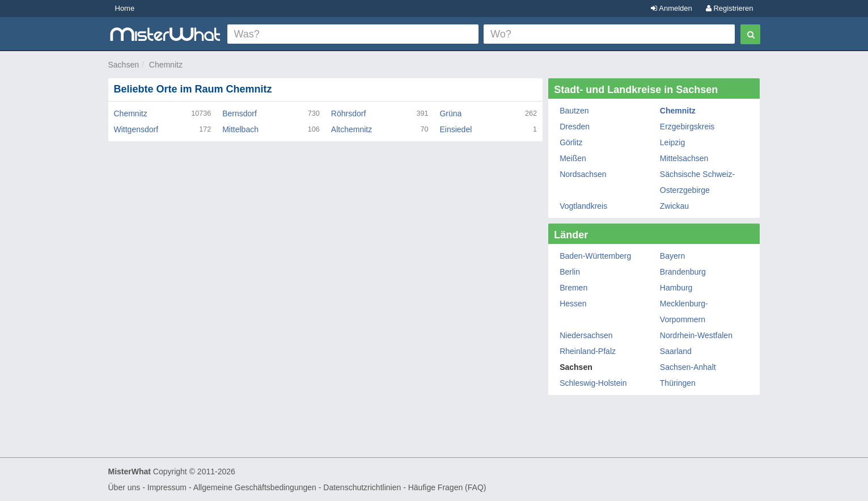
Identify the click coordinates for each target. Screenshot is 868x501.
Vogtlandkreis (583, 206)
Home (125, 8)
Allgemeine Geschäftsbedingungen (255, 487)
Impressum (167, 487)
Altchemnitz (352, 129)
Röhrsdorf (348, 113)
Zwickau (674, 206)
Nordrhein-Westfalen (696, 335)
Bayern (672, 256)
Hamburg (676, 288)
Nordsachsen (583, 174)
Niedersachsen (586, 335)
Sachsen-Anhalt (688, 367)
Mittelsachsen (684, 158)
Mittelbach (240, 129)
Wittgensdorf (136, 129)
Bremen (573, 288)
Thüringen (678, 383)
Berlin (570, 272)
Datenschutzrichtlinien (362, 487)
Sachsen (124, 65)
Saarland (676, 351)
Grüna (450, 113)
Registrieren (730, 8)
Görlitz (571, 142)
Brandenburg (683, 272)
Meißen (573, 158)
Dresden (575, 127)
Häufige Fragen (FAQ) (447, 487)
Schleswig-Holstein (593, 383)
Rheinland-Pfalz (588, 351)
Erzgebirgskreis (687, 127)
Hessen (573, 304)
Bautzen (574, 111)
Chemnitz (166, 65)
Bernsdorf (240, 113)
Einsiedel (456, 129)
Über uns (124, 487)
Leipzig (672, 142)
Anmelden (671, 8)
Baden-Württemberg (595, 256)
